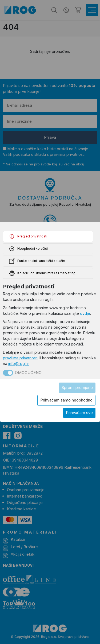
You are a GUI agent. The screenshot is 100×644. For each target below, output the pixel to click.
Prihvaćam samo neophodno (66, 400)
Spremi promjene (77, 387)
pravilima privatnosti (20, 358)
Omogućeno (28, 373)
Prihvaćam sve (79, 413)
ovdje (85, 313)
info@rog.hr (19, 363)
